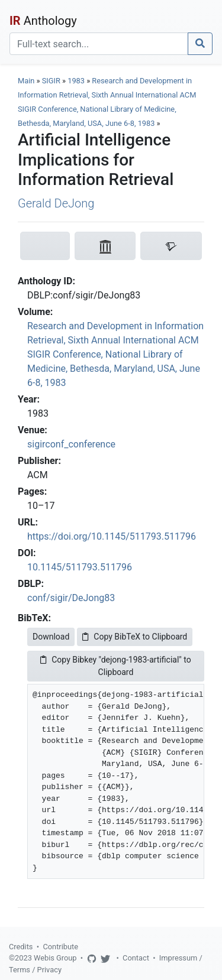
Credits (21, 947)
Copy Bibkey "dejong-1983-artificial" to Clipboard (115, 666)
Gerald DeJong (56, 203)
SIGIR (51, 81)
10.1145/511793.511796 (80, 567)
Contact (136, 958)
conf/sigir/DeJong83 (71, 598)
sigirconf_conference (71, 444)
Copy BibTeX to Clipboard (135, 637)
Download (51, 637)
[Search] (99, 44)
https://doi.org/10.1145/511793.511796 (112, 536)
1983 (76, 81)
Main (26, 81)
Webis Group (55, 958)
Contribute (60, 947)
